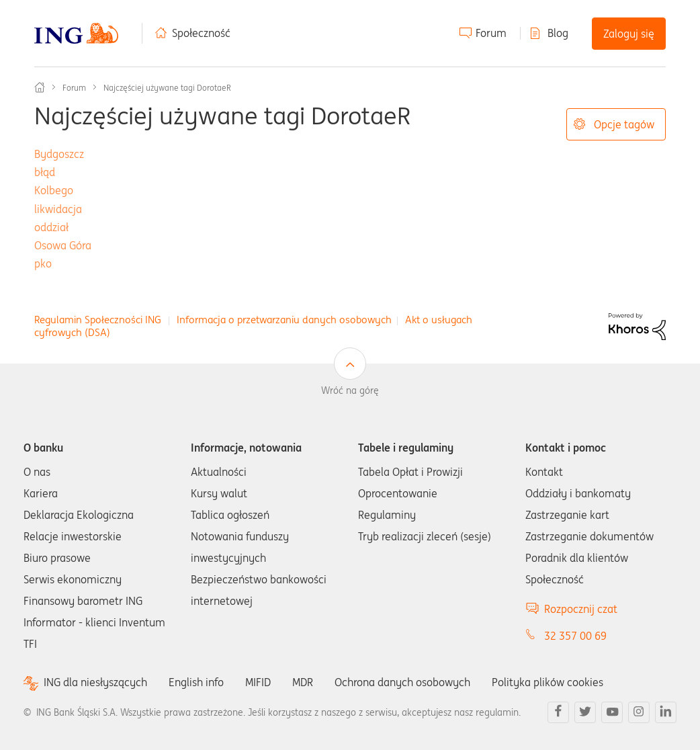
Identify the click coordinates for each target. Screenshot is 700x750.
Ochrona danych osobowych (402, 682)
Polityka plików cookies (548, 682)
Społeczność (201, 33)
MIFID (258, 682)
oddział (51, 227)
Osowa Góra (63, 245)
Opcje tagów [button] (624, 124)
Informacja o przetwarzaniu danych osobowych (284, 320)
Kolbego (54, 190)
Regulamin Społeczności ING (98, 320)
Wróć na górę (350, 390)
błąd (45, 172)
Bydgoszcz (59, 154)
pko (43, 263)
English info (196, 682)
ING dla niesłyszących (95, 682)
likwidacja (58, 209)
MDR (303, 682)
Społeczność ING (40, 87)
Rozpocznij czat (581, 609)
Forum (491, 33)
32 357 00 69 (575, 636)
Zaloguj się (629, 34)
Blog (558, 33)
